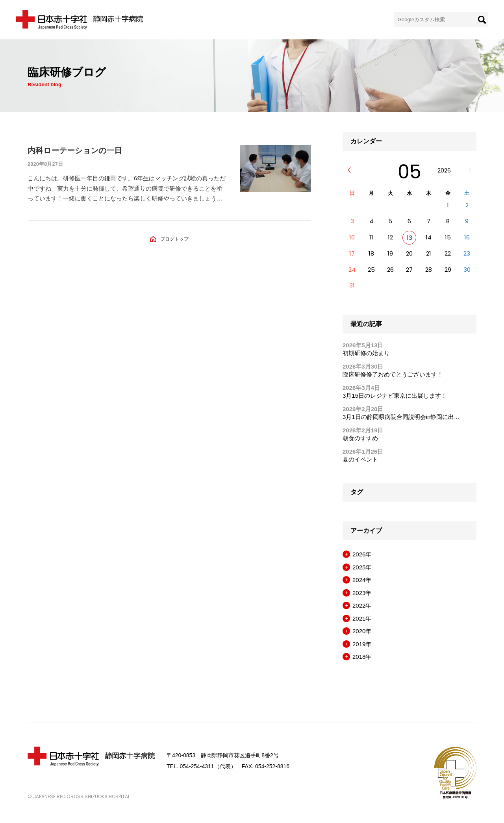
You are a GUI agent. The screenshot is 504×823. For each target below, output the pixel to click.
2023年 (362, 593)
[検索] (482, 20)
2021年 (362, 618)
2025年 (362, 567)
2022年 (362, 605)
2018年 (362, 657)
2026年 (362, 554)
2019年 (362, 644)
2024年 (362, 580)
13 (409, 238)
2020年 (362, 631)
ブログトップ (174, 239)
